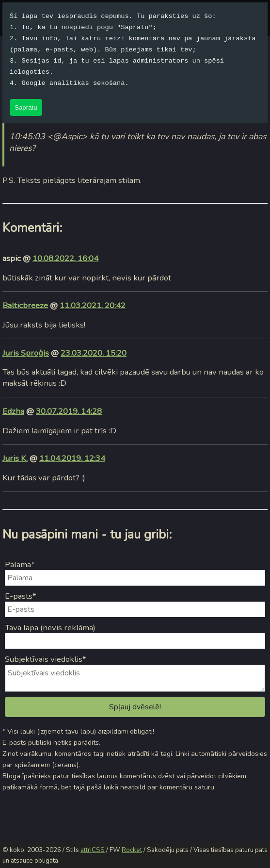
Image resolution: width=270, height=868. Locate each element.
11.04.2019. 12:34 (72, 458)
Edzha (13, 411)
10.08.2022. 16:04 (65, 258)
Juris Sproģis (26, 353)
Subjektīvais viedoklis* (46, 659)
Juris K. (15, 458)
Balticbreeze (25, 305)
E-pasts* (21, 596)
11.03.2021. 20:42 (93, 305)
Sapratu (26, 107)
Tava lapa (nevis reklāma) (50, 628)
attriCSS (93, 850)
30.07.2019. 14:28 (69, 411)
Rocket (132, 850)
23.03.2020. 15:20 (94, 353)
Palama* (20, 565)
